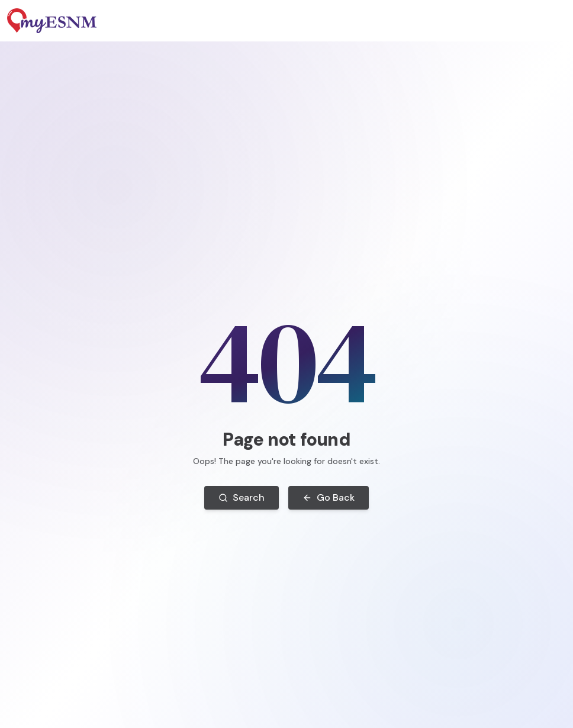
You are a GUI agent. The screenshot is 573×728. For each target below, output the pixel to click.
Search (242, 497)
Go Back (329, 497)
